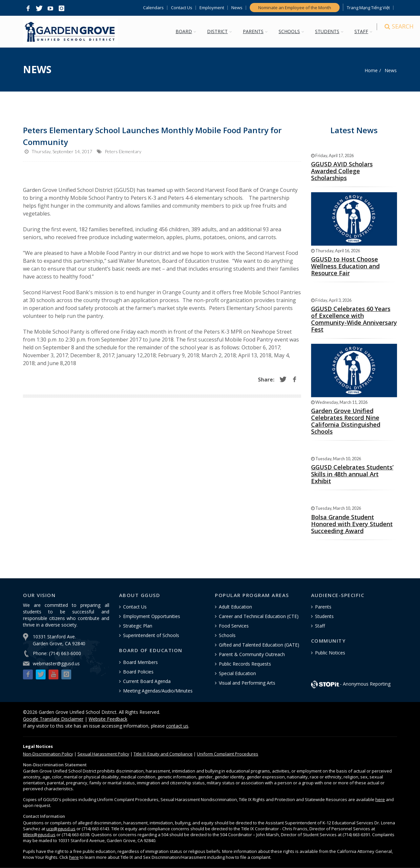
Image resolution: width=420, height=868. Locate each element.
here (380, 799)
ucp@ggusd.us (61, 829)
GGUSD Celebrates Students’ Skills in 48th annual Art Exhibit (352, 474)
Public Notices (330, 653)
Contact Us (182, 8)
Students (324, 616)
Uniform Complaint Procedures (228, 754)
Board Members (140, 662)
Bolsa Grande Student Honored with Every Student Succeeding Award (352, 524)
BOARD (187, 31)
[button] (28, 9)
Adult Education (235, 607)
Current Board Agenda (147, 681)
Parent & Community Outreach (252, 654)
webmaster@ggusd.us (56, 663)
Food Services (234, 626)
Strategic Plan (138, 626)
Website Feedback (108, 719)
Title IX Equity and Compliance (163, 754)
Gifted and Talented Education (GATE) (259, 645)
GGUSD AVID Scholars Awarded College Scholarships (342, 171)
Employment (212, 8)
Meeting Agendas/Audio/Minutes (158, 691)
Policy (48, 754)
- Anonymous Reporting (351, 684)
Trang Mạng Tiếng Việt (368, 8)
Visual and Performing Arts (247, 683)
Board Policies (138, 672)
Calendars (153, 8)
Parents (323, 607)
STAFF (365, 31)
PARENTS (256, 31)
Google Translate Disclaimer (53, 719)
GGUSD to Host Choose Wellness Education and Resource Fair (345, 266)
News (237, 8)
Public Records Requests (245, 664)
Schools (227, 635)
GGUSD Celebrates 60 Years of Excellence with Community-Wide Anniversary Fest (354, 319)
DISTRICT (221, 31)
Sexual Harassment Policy (103, 754)
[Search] (391, 32)
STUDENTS (330, 31)
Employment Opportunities (152, 616)
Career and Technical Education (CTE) (259, 616)
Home (371, 70)
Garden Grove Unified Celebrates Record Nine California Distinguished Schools (346, 421)
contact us (177, 726)
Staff (320, 626)
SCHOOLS (293, 31)
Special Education (237, 673)
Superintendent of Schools (151, 635)
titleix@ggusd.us (39, 835)
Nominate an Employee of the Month (295, 8)
